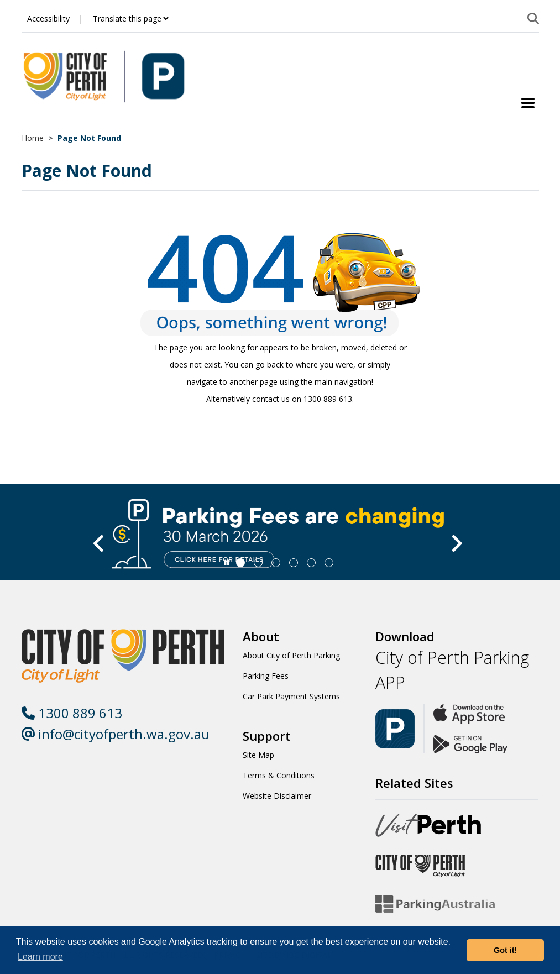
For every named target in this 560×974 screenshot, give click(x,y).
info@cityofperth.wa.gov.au (116, 734)
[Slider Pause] (227, 563)
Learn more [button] (40, 957)
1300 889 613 (72, 713)
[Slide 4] (311, 563)
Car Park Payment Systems (291, 696)
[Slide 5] (329, 563)
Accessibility (48, 19)
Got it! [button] (505, 950)
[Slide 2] (276, 563)
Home (33, 138)
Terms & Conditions (279, 775)
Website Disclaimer (277, 796)
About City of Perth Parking (291, 655)
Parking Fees (266, 676)
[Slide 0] (240, 563)
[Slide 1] (258, 563)
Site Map (258, 755)
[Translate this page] (130, 19)
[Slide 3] (294, 563)
